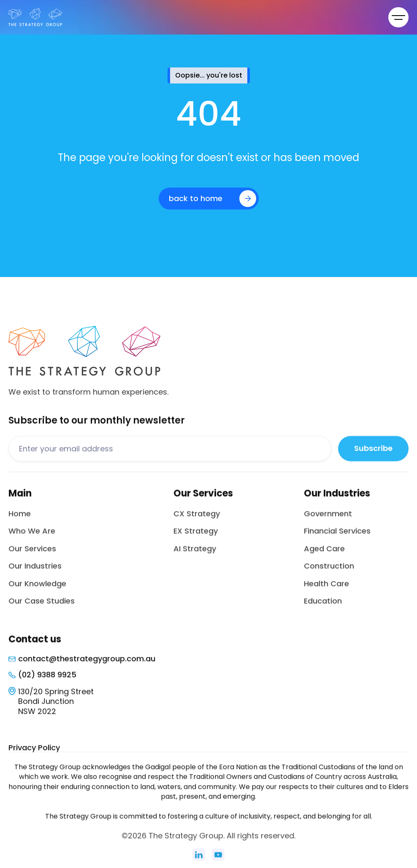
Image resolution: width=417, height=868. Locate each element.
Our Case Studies (42, 607)
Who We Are (32, 537)
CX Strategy (197, 520)
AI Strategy (195, 555)
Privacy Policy (34, 754)
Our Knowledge (37, 590)
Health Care (326, 590)
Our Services (32, 555)
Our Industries (35, 572)
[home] (35, 17)
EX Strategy (196, 537)
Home (20, 520)
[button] (398, 17)
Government (328, 520)
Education (323, 607)
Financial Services (337, 537)
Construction (329, 572)
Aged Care (324, 555)
